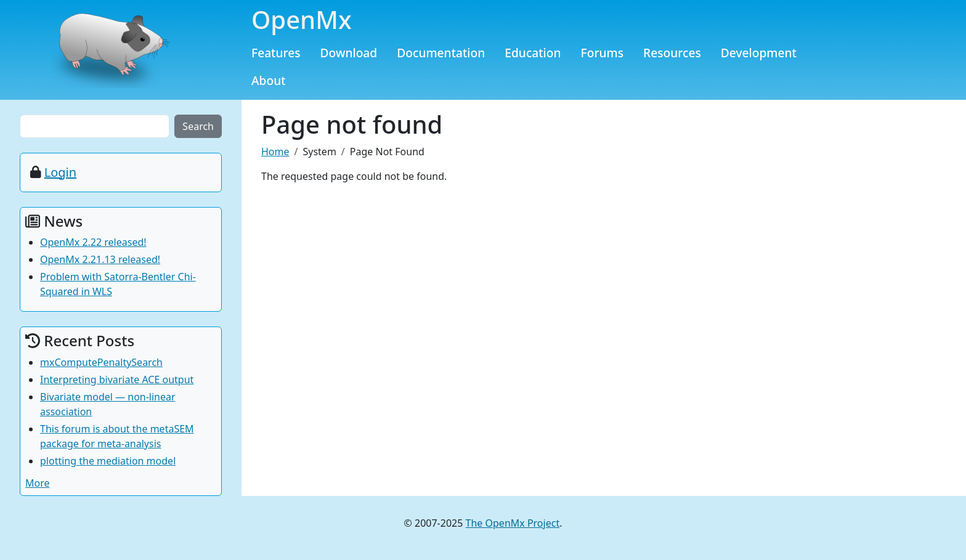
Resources (672, 53)
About (269, 80)
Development (759, 53)
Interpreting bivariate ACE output (117, 379)
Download (349, 53)
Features (276, 53)
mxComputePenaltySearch (101, 362)
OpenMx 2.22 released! (93, 242)
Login (60, 172)
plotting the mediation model (108, 461)
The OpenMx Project (513, 523)
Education (533, 53)
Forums (603, 53)
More (38, 483)
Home (275, 152)
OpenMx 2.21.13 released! (100, 259)
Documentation (441, 53)
